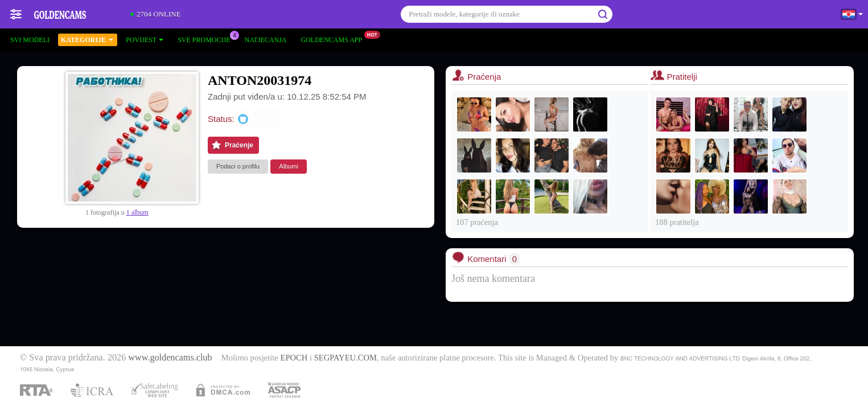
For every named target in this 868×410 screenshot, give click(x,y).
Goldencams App (335, 39)
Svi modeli (30, 40)
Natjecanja (266, 40)
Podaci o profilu (238, 166)
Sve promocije (207, 39)
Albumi (289, 166)
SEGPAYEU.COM (345, 358)
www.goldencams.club (170, 358)
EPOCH (294, 358)
